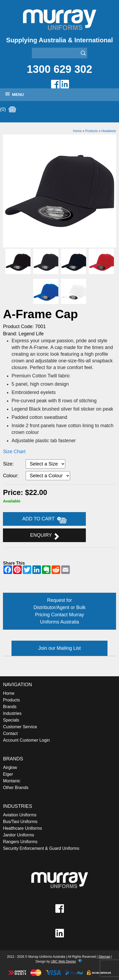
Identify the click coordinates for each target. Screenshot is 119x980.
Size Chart (14, 452)
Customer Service (20, 727)
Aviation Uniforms (20, 815)
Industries (12, 713)
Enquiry (44, 536)
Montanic (12, 781)
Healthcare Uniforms (22, 828)
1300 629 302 (59, 69)
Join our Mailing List (59, 648)
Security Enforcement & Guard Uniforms (41, 848)
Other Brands (16, 788)
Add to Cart (44, 520)
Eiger (8, 774)
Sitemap (104, 957)
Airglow (10, 767)
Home (77, 131)
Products (91, 131)
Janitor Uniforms (18, 835)
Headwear (109, 131)
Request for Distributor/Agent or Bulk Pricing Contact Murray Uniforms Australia (59, 611)
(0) (8, 110)
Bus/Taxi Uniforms (20, 822)
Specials (11, 720)
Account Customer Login (26, 740)
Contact (10, 733)
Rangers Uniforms (20, 842)
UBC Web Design (63, 962)
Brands (10, 707)
